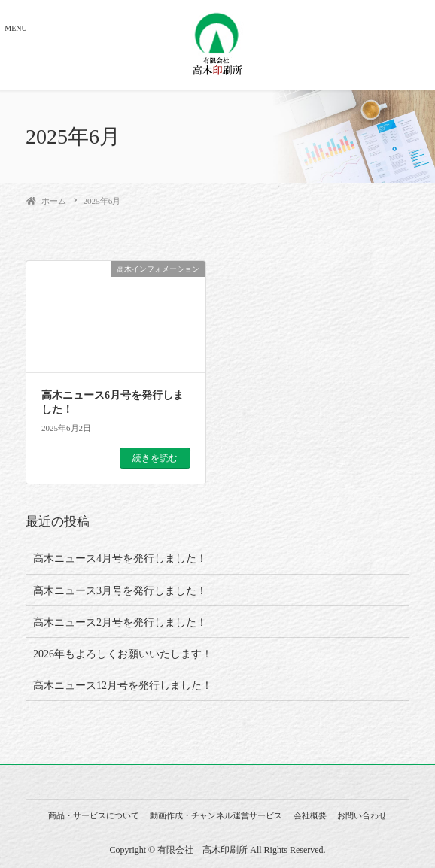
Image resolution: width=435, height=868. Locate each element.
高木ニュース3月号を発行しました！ (120, 591)
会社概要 (310, 815)
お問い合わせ (362, 815)
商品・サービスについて (94, 815)
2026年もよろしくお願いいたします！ (123, 654)
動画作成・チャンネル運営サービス (216, 815)
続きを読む (155, 458)
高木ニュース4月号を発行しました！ (120, 558)
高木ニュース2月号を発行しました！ (120, 622)
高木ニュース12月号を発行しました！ (123, 686)
